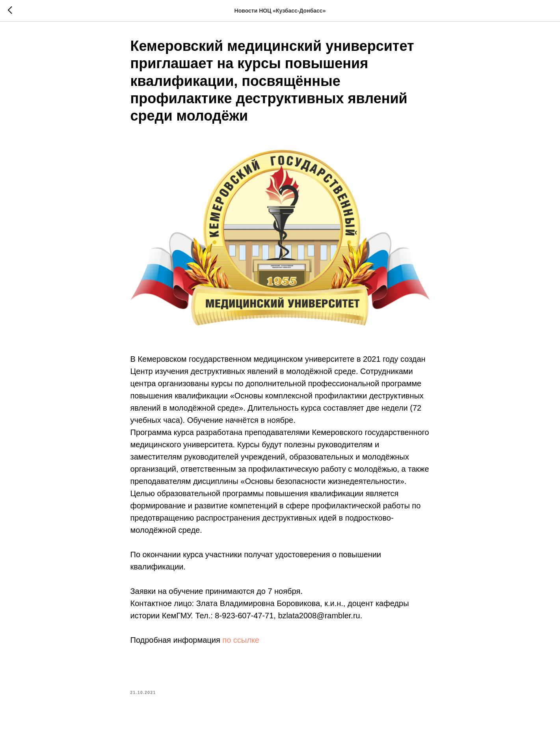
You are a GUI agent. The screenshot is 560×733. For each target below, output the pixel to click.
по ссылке (241, 640)
